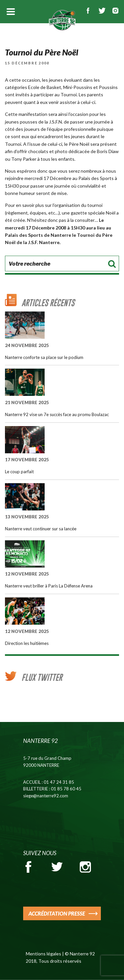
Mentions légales (43, 954)
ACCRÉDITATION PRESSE (57, 913)
